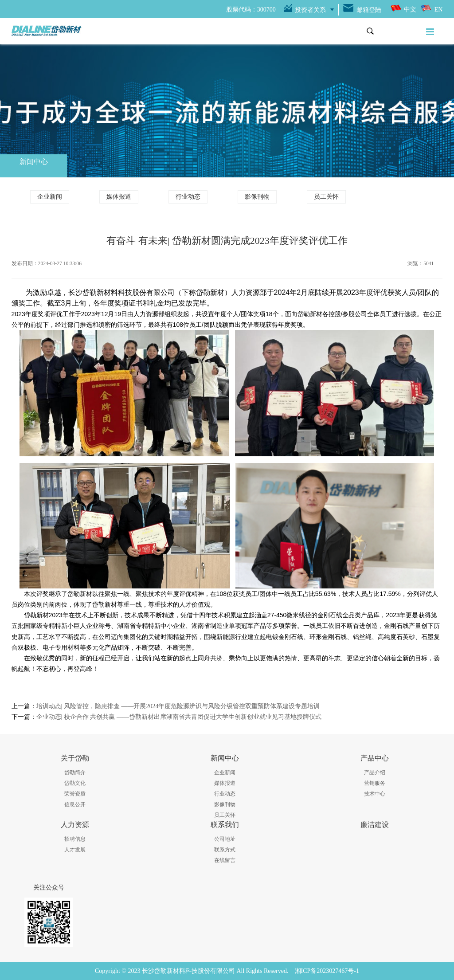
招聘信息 (75, 839)
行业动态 (188, 197)
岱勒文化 (75, 783)
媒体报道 (119, 197)
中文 (410, 10)
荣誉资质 (75, 794)
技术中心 (375, 794)
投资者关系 (310, 10)
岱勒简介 (75, 772)
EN (439, 10)
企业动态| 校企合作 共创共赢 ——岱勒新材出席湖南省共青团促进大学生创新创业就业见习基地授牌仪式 (179, 717)
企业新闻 (50, 197)
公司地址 (225, 839)
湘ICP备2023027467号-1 (327, 971)
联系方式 (225, 850)
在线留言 (225, 860)
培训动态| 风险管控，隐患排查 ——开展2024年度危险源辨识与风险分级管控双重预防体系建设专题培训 (178, 706)
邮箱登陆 (369, 10)
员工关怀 (326, 197)
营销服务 (375, 783)
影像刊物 (257, 197)
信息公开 (75, 804)
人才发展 (75, 850)
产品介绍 (375, 772)
